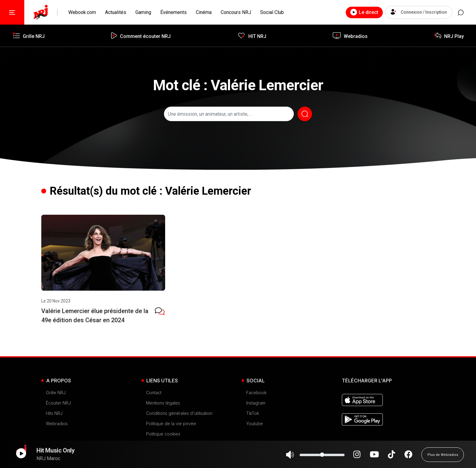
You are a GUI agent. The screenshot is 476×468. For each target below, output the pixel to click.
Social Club (272, 12)
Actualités (116, 12)
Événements (173, 12)
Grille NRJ (56, 393)
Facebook (256, 393)
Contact (154, 393)
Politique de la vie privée (171, 424)
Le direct (357, 12)
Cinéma (204, 12)
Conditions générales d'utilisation (179, 413)
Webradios (57, 424)
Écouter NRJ (58, 403)
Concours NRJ (236, 12)
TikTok (253, 413)
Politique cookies (163, 434)
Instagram (256, 403)
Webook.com (82, 12)
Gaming (143, 12)
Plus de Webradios (443, 457)
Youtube (255, 424)
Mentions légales (163, 403)
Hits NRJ (54, 413)
